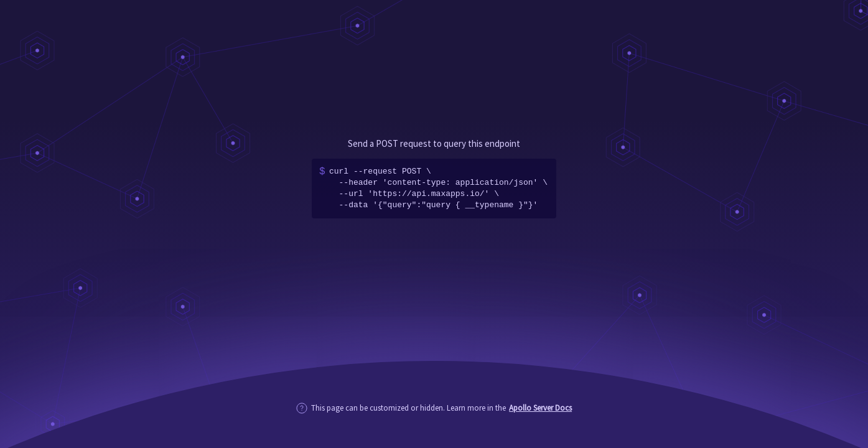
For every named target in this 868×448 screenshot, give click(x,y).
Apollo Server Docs (540, 408)
